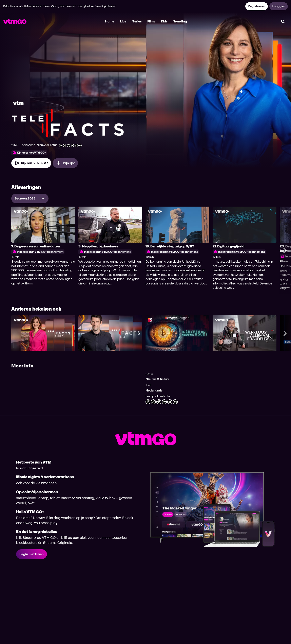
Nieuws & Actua (157, 379)
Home (110, 21)
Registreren (257, 6)
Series (137, 21)
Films (151, 21)
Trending (180, 21)
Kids (164, 21)
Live (123, 21)
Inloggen (279, 6)
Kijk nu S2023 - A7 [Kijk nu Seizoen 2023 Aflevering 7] (31, 163)
